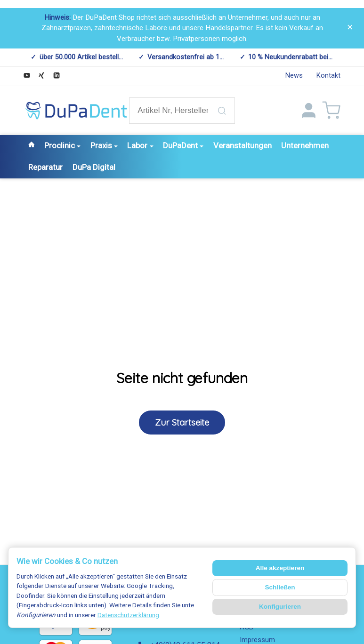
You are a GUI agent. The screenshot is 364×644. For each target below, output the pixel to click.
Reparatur (45, 167)
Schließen (280, 587)
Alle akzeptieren (280, 568)
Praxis (104, 145)
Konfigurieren (280, 607)
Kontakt (328, 76)
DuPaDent (183, 145)
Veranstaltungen (243, 145)
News (294, 76)
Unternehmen (305, 145)
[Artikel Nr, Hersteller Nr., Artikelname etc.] (182, 111)
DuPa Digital (94, 167)
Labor (140, 145)
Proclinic (62, 145)
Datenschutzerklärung (128, 615)
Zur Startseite (182, 422)
